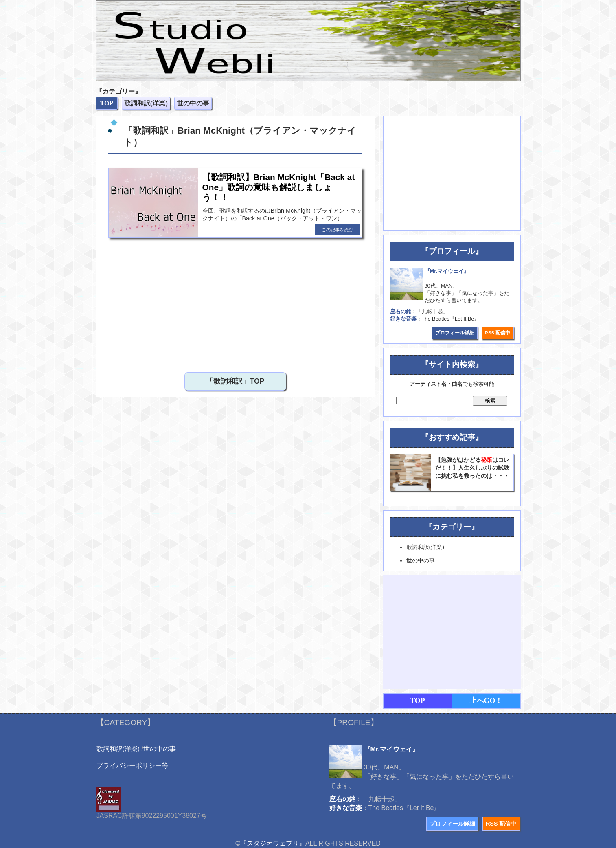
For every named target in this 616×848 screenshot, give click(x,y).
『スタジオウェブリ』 (273, 843)
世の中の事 (160, 749)
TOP (418, 701)
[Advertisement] (235, 303)
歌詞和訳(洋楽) (118, 749)
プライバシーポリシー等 (132, 766)
